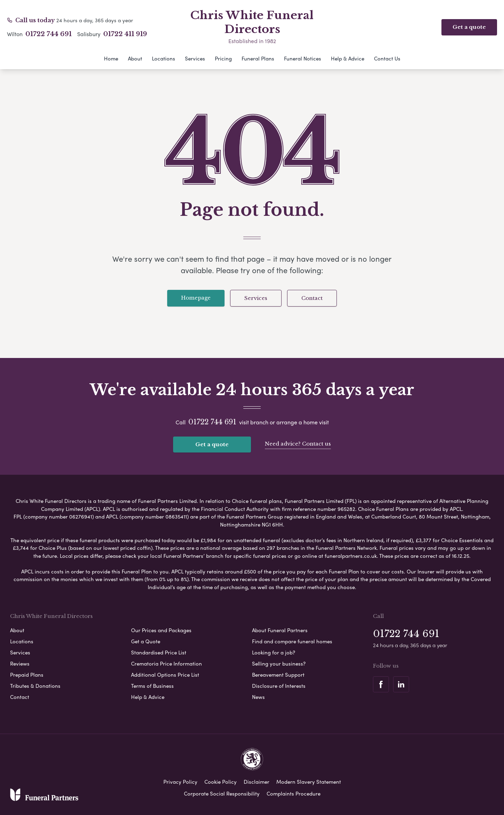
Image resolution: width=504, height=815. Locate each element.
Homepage (196, 298)
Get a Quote (146, 641)
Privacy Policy (180, 782)
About (135, 58)
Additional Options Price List (165, 675)
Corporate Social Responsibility (222, 793)
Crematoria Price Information (166, 663)
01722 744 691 (48, 34)
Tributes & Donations (35, 686)
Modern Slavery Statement (309, 782)
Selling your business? (279, 663)
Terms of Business (152, 686)
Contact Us (387, 58)
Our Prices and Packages (161, 630)
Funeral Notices (303, 58)
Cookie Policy (221, 782)
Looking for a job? (274, 652)
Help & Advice (348, 58)
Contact (312, 298)
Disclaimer (257, 782)
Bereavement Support (278, 675)
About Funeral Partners (280, 630)
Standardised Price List (159, 652)
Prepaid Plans (27, 675)
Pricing (223, 58)
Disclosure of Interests (279, 686)
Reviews (20, 663)
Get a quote (212, 444)
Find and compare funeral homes (292, 641)
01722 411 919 (125, 34)
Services (195, 58)
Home (111, 58)
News (258, 697)
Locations (164, 58)
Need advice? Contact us (298, 444)
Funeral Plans (258, 58)
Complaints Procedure (294, 793)
